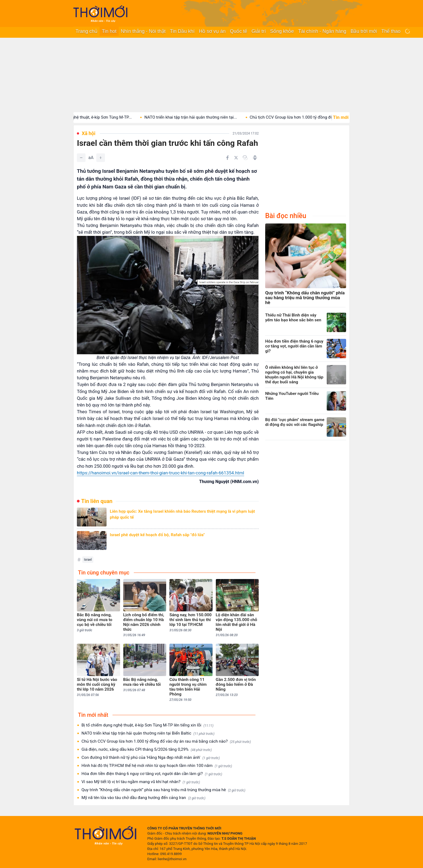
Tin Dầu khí (182, 31)
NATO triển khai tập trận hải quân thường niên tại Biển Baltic (148, 733)
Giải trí (259, 31)
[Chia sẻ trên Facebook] (227, 158)
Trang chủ (86, 31)
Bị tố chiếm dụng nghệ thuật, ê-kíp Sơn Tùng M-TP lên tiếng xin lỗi (147, 725)
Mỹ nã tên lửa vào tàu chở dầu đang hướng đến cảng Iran (143, 798)
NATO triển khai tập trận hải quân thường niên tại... (199, 117)
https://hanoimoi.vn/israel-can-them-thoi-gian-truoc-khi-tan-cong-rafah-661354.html (161, 473)
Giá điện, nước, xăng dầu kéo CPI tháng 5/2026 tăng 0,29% (147, 750)
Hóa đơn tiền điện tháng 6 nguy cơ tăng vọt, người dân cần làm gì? (152, 774)
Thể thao (391, 31)
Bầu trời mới (364, 31)
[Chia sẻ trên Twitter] (236, 158)
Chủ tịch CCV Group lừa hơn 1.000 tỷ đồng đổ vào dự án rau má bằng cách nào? (166, 741)
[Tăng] (101, 158)
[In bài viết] (255, 158)
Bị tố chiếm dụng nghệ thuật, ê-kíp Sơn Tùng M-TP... (93, 117)
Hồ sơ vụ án (212, 31)
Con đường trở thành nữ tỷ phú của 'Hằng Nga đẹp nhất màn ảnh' (151, 758)
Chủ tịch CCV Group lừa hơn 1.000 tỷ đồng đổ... (301, 117)
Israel (88, 560)
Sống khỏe (282, 31)
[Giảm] (81, 158)
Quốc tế (238, 31)
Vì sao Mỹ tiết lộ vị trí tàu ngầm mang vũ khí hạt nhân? (141, 782)
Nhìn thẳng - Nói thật (143, 31)
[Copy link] (245, 158)
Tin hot (109, 31)
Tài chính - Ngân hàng (322, 31)
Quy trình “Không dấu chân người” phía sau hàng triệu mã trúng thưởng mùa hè (163, 790)
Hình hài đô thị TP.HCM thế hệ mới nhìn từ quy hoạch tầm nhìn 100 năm (157, 766)
